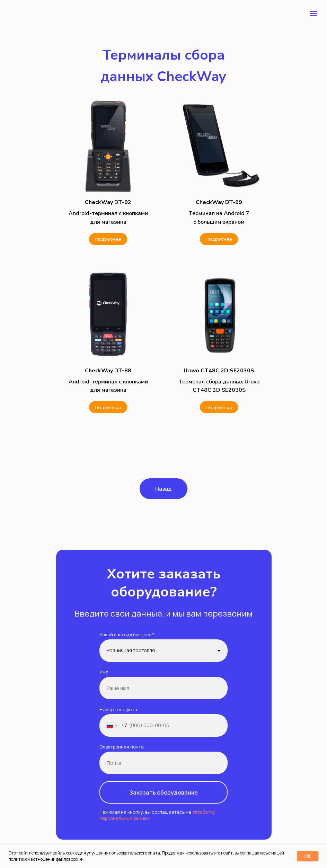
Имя (104, 672)
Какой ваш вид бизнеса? (127, 635)
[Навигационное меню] (313, 14)
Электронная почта (122, 747)
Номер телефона (118, 709)
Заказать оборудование (164, 792)
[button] (108, 202)
